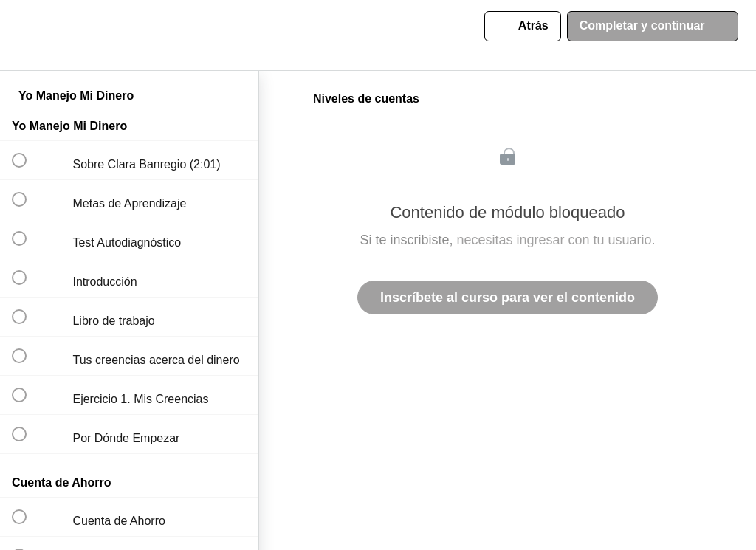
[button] (27, 35)
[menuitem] (129, 35)
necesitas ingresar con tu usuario (554, 240)
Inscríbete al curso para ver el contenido (508, 298)
